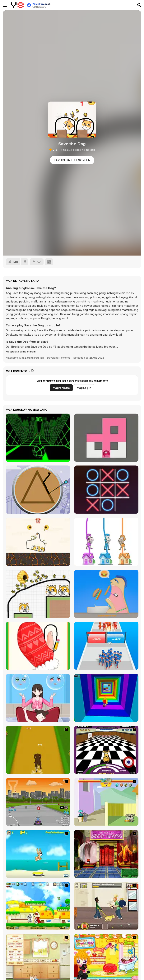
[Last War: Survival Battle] (106, 646)
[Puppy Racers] (38, 802)
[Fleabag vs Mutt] (106, 802)
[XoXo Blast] (106, 490)
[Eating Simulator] (106, 594)
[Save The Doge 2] (38, 594)
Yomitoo (66, 358)
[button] (21, 352)
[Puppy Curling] (106, 750)
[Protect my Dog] (38, 542)
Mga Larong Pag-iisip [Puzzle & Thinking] (32, 358)
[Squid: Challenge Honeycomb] (38, 490)
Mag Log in (84, 388)
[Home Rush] (106, 542)
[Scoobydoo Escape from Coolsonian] (106, 854)
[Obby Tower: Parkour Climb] (106, 698)
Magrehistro (61, 388)
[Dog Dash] (38, 750)
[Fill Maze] (106, 438)
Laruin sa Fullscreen (72, 160)
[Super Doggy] (38, 906)
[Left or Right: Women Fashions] (38, 698)
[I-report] (37, 262)
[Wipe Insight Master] (38, 646)
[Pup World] (106, 906)
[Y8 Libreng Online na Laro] (17, 5)
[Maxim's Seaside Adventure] (38, 854)
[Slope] (38, 438)
